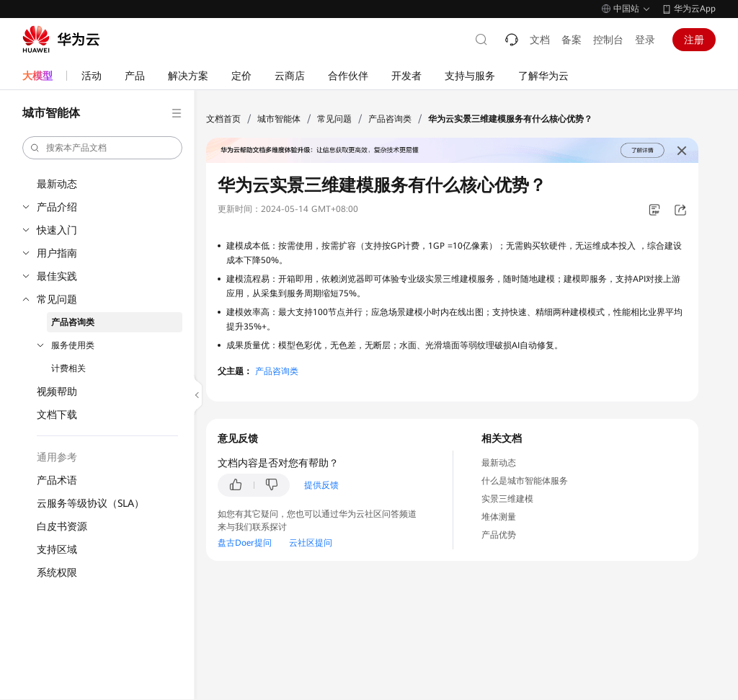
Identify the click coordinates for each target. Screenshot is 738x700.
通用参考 (57, 457)
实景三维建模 (507, 499)
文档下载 (57, 415)
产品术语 (57, 480)
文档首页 (223, 119)
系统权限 (57, 572)
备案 (572, 40)
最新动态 (57, 184)
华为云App (695, 9)
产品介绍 (57, 207)
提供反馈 (321, 485)
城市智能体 (279, 119)
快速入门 (57, 230)
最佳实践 (57, 276)
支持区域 (57, 549)
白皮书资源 (62, 526)
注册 (694, 40)
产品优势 (499, 535)
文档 (540, 40)
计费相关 (68, 368)
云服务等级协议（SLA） (90, 503)
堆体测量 (499, 517)
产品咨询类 (73, 322)
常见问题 (57, 299)
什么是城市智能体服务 (525, 481)
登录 (645, 40)
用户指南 (57, 253)
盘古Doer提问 (245, 543)
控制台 (608, 40)
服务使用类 (73, 345)
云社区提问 (311, 543)
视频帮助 (57, 391)
